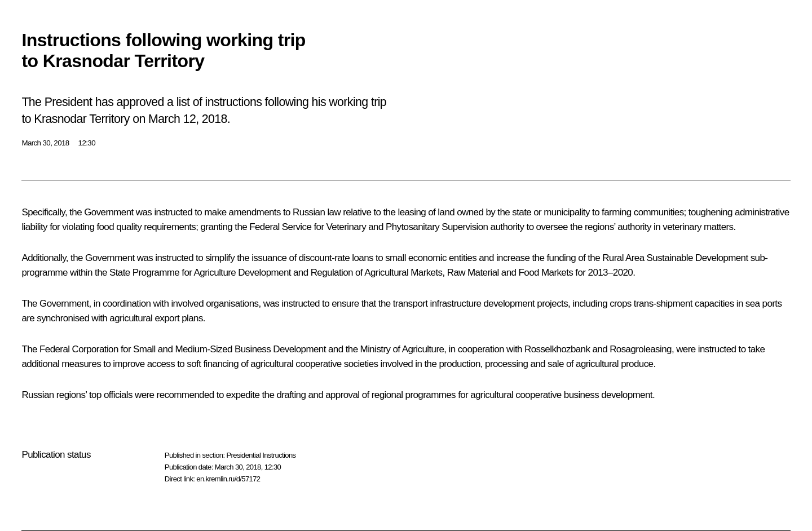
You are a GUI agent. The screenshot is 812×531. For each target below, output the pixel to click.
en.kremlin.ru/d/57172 (228, 479)
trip (379, 102)
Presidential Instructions (261, 455)
